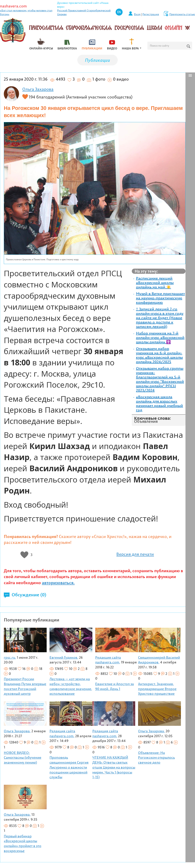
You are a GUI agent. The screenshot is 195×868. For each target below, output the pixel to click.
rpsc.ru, (10, 657)
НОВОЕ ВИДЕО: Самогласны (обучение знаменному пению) (23, 758)
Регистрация (151, 14)
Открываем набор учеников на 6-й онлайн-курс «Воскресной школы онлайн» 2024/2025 (159, 355)
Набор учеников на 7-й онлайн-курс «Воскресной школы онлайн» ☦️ (160, 338)
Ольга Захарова (38, 89)
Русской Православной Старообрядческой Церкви (84, 12)
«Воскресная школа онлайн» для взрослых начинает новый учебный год (159, 403)
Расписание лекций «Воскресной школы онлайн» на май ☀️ (155, 283)
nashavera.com (13, 6)
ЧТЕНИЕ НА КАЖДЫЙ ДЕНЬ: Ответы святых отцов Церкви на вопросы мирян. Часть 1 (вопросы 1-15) (114, 767)
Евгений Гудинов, (64, 657)
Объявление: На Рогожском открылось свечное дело (156, 758)
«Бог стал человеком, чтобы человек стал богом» (26, 12)
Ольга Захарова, (17, 731)
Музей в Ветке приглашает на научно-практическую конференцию (160, 298)
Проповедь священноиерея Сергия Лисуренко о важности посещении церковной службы (69, 767)
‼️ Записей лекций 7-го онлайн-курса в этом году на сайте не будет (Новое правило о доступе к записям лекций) (160, 318)
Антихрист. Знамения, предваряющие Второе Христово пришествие (157, 689)
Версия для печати (135, 554)
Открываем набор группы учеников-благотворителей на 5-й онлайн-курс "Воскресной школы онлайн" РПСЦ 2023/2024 (160, 379)
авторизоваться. (58, 583)
